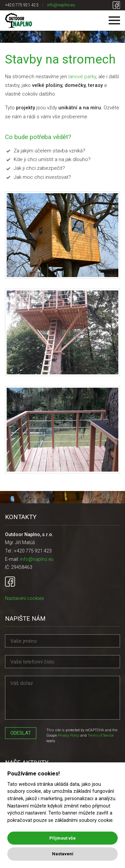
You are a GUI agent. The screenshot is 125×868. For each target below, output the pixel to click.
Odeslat (21, 733)
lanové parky (82, 77)
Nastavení (63, 854)
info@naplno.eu (61, 5)
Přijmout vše (62, 838)
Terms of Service (101, 735)
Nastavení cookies (24, 598)
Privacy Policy (69, 735)
